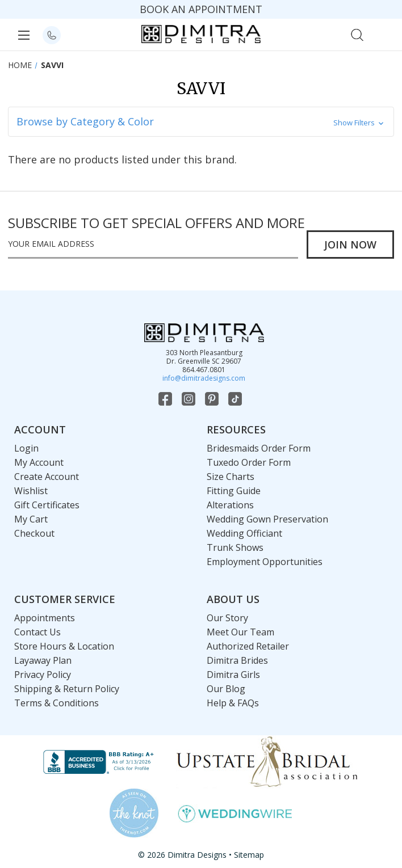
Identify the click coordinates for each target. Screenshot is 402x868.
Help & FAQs (233, 703)
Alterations (230, 505)
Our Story (227, 618)
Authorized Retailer (248, 646)
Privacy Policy (43, 675)
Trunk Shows (235, 547)
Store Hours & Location (64, 646)
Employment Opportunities (265, 562)
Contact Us (37, 632)
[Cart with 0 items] (382, 34)
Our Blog (226, 689)
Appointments (45, 618)
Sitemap (249, 855)
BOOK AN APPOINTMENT (201, 9)
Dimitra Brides (237, 660)
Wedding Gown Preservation (267, 519)
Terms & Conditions (56, 703)
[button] (201, 122)
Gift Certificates (47, 505)
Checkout (34, 533)
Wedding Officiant (244, 533)
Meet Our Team (240, 632)
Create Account (47, 477)
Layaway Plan (43, 660)
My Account (39, 462)
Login (26, 448)
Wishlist (31, 491)
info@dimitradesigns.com (204, 378)
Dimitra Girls (233, 675)
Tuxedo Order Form (249, 462)
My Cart (31, 519)
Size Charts (231, 477)
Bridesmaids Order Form (259, 448)
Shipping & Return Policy (67, 689)
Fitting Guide (234, 491)
